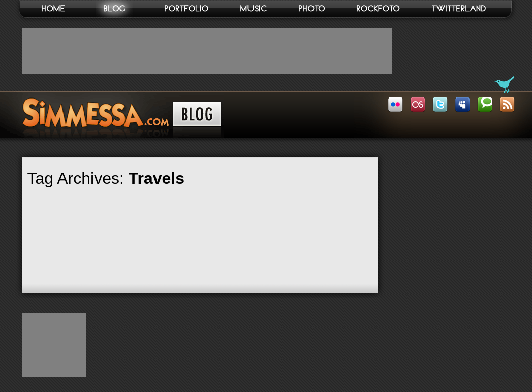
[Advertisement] (207, 51)
